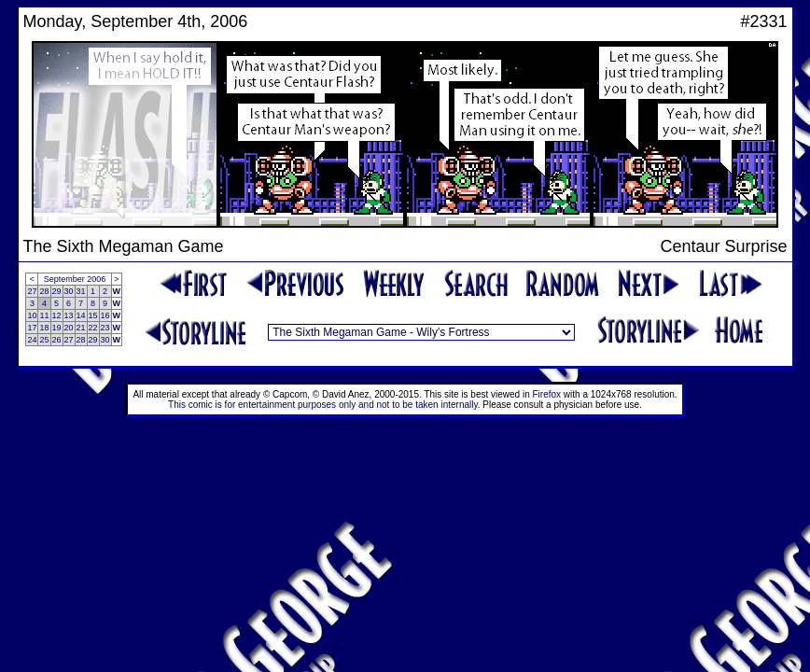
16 (105, 315)
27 (32, 291)
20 (69, 328)
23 (105, 328)
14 (81, 315)
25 (44, 340)
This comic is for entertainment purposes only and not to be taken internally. (324, 405)
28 (44, 291)
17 (32, 328)
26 (57, 340)
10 (32, 315)
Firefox (547, 394)
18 (44, 328)
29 (57, 291)
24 (32, 340)
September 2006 (75, 279)
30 (69, 291)
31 (81, 291)
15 (93, 315)
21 (81, 328)
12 (57, 315)
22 (93, 328)
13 (69, 315)
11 (44, 315)
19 (57, 328)
